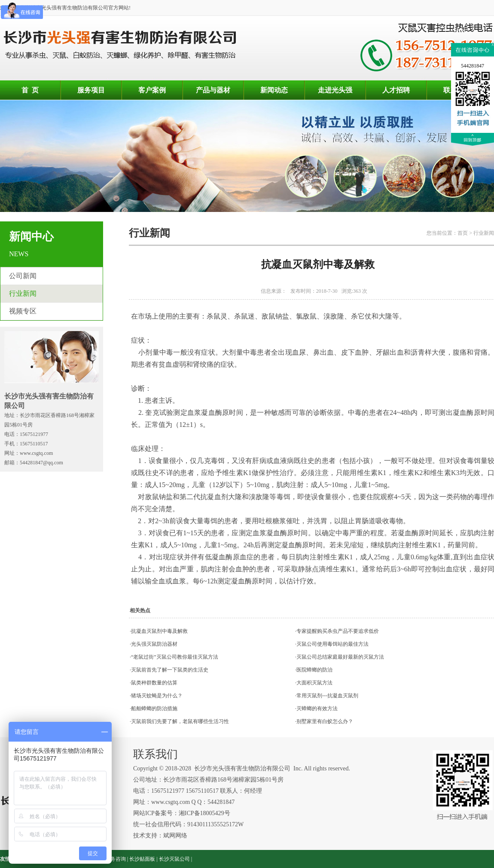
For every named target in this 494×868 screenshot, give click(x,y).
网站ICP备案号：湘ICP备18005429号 (182, 813)
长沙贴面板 (142, 859)
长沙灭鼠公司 (174, 859)
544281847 (473, 66)
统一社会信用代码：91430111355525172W (188, 824)
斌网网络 (175, 836)
